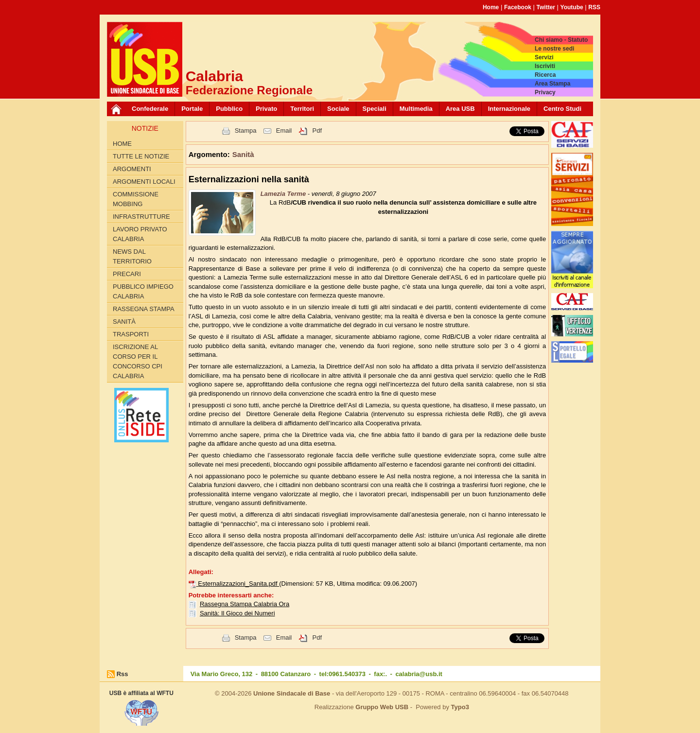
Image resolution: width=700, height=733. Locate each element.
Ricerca (545, 75)
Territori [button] (302, 109)
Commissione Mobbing (136, 199)
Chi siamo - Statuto (561, 40)
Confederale (150, 109)
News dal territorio (132, 256)
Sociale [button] (338, 109)
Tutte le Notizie (141, 156)
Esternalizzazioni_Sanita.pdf (238, 584)
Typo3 (460, 707)
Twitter (546, 7)
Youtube (572, 7)
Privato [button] (266, 109)
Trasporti (131, 334)
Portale (192, 109)
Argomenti (132, 169)
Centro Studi (562, 109)
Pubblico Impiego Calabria (143, 291)
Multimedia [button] (416, 109)
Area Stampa (552, 84)
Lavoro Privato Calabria (140, 234)
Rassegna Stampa (144, 309)
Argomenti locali (144, 182)
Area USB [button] (460, 109)
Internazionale (509, 109)
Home (491, 7)
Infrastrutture (141, 217)
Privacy (545, 92)
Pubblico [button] (229, 109)
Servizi (544, 57)
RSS (594, 7)
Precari (127, 274)
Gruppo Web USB (382, 707)
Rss (122, 674)
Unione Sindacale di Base (292, 693)
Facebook (518, 7)
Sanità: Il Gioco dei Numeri (237, 613)
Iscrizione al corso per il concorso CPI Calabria (138, 361)
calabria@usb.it (419, 674)
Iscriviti (545, 66)
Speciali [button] (375, 109)
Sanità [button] (243, 154)
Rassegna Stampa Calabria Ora (245, 604)
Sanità (124, 322)
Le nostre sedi (554, 49)
